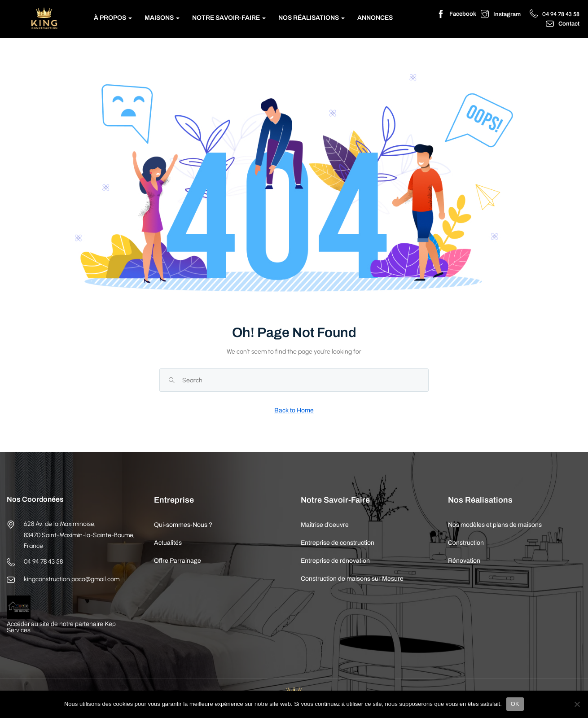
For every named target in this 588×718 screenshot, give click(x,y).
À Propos (113, 18)
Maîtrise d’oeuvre (325, 525)
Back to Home (294, 410)
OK (515, 704)
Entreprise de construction (338, 543)
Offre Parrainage (178, 561)
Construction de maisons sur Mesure (352, 579)
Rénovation (464, 561)
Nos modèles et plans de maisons (495, 525)
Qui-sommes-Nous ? (183, 525)
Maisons (162, 18)
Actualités (168, 543)
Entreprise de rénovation (335, 561)
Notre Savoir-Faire (229, 18)
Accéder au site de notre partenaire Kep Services (61, 627)
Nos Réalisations (312, 18)
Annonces (375, 18)
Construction (466, 543)
